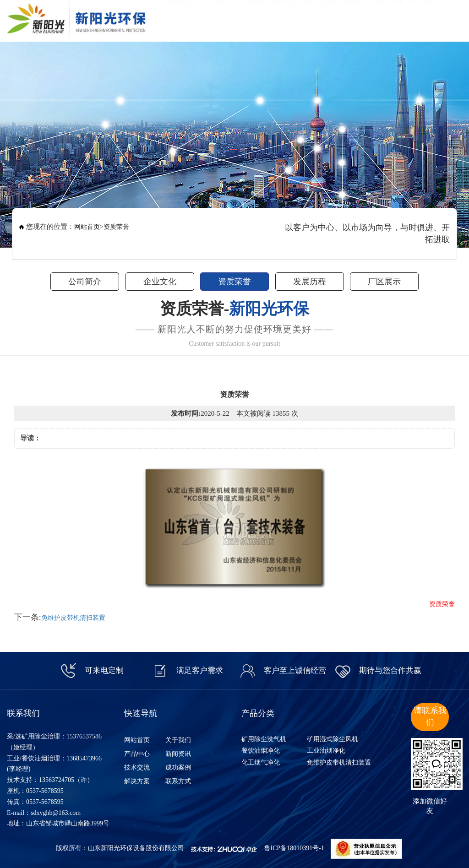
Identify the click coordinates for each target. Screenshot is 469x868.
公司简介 (85, 282)
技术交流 (321, 19)
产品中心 (137, 754)
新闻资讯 (287, 19)
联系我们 (425, 19)
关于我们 (216, 19)
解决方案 (390, 19)
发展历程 (310, 282)
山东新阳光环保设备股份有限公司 (136, 848)
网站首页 (180, 19)
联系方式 (178, 781)
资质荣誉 (234, 282)
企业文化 (160, 282)
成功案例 (354, 19)
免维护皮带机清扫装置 (73, 618)
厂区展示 (384, 282)
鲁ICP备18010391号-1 (294, 848)
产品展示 (251, 19)
